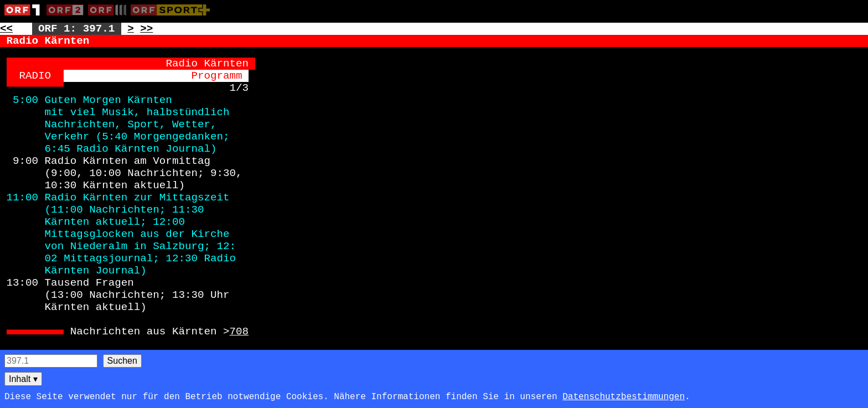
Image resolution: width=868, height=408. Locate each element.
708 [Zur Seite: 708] (239, 332)
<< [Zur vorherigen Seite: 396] (6, 29)
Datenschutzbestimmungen (624, 397)
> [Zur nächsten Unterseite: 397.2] (131, 29)
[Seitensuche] (51, 361)
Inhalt (23, 379)
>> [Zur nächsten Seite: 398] (146, 29)
